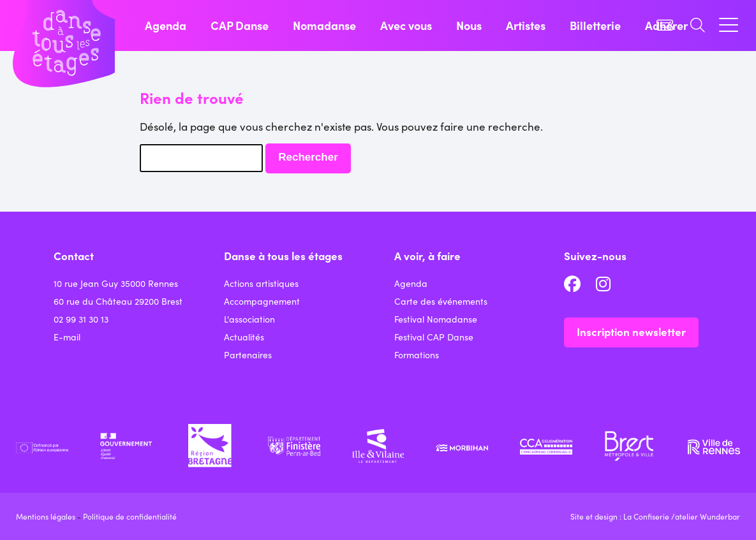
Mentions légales (46, 516)
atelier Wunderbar (708, 516)
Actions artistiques (261, 283)
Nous (469, 25)
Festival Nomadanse (436, 319)
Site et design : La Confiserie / (623, 516)
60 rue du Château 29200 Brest (118, 301)
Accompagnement (262, 301)
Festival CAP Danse (434, 337)
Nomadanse (324, 25)
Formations (417, 354)
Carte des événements (441, 301)
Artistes (526, 25)
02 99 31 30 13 (81, 319)
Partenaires (248, 354)
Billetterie (595, 25)
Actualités (244, 337)
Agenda (166, 25)
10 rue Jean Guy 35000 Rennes (116, 283)
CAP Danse (240, 25)
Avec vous (406, 25)
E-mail (67, 337)
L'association (249, 319)
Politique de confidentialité (130, 516)
